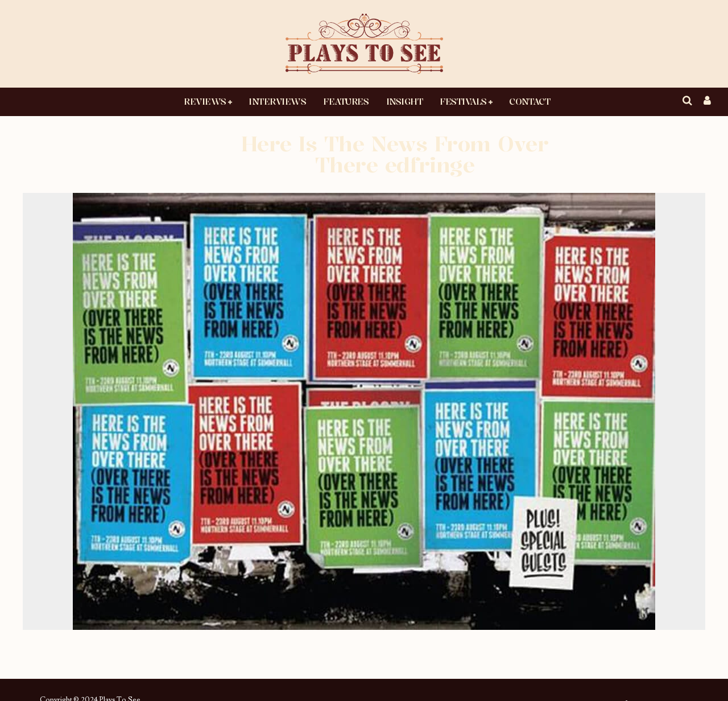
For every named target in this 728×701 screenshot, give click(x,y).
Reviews (205, 101)
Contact (530, 101)
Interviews (277, 101)
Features (346, 101)
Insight (405, 101)
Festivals (463, 101)
